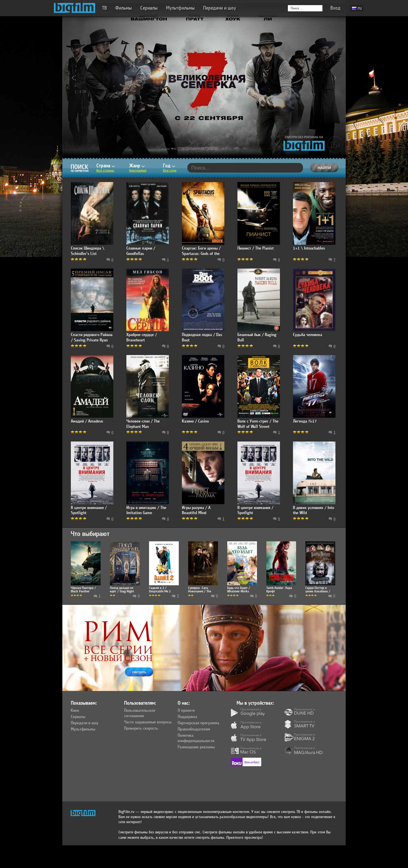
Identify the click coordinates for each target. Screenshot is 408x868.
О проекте (186, 711)
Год (169, 166)
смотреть (139, 672)
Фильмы (124, 8)
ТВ (104, 8)
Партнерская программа (198, 723)
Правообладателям (194, 729)
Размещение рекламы (196, 747)
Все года (170, 170)
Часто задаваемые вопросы (148, 722)
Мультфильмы (180, 8)
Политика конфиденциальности (196, 738)
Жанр (137, 166)
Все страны (105, 170)
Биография (138, 170)
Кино (75, 711)
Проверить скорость (141, 728)
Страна (106, 166)
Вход (335, 8)
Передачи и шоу (220, 8)
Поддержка (187, 717)
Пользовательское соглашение (140, 713)
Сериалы (149, 8)
